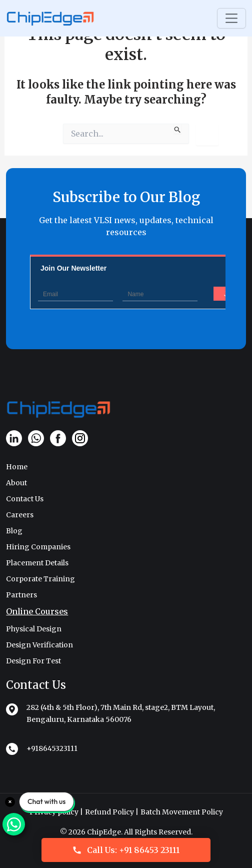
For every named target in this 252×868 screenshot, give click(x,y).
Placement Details (37, 563)
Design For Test (33, 661)
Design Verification (39, 645)
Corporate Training (40, 579)
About (16, 483)
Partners (21, 595)
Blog (14, 531)
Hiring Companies (38, 547)
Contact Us (25, 499)
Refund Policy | (112, 812)
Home (17, 467)
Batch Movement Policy (182, 812)
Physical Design (34, 629)
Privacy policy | (56, 812)
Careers (20, 515)
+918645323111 (52, 748)
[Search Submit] (178, 129)
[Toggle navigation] (231, 18)
